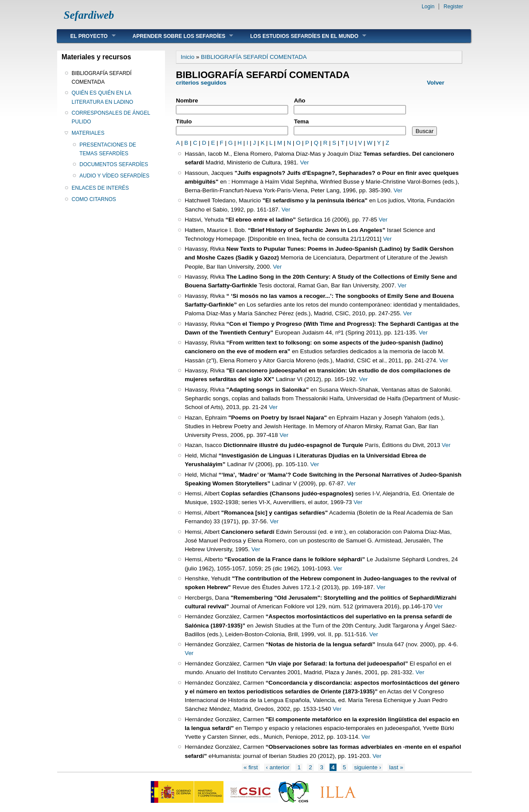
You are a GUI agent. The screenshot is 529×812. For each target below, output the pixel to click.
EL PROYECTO (86, 36)
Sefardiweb (89, 15)
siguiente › (368, 767)
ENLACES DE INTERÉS (100, 188)
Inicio (187, 57)
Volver (436, 83)
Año (299, 101)
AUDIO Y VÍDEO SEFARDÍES (114, 176)
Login (428, 7)
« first (251, 767)
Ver (305, 162)
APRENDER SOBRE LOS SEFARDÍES (177, 36)
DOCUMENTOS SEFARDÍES (114, 164)
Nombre (187, 101)
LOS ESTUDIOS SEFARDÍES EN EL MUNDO (302, 36)
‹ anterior (278, 767)
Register (453, 7)
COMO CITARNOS (94, 199)
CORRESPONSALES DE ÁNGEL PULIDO (111, 117)
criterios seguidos (202, 83)
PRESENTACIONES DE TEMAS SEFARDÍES (108, 149)
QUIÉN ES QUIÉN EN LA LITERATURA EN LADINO (102, 97)
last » (396, 767)
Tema (301, 121)
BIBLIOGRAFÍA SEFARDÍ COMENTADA (101, 78)
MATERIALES (88, 133)
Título (184, 121)
